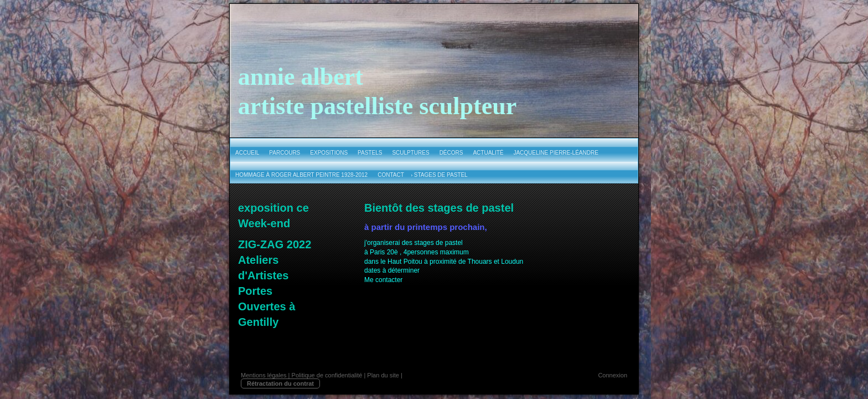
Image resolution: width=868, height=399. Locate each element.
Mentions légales (264, 375)
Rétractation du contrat (280, 383)
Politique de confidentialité (327, 375)
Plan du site (383, 375)
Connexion (613, 375)
